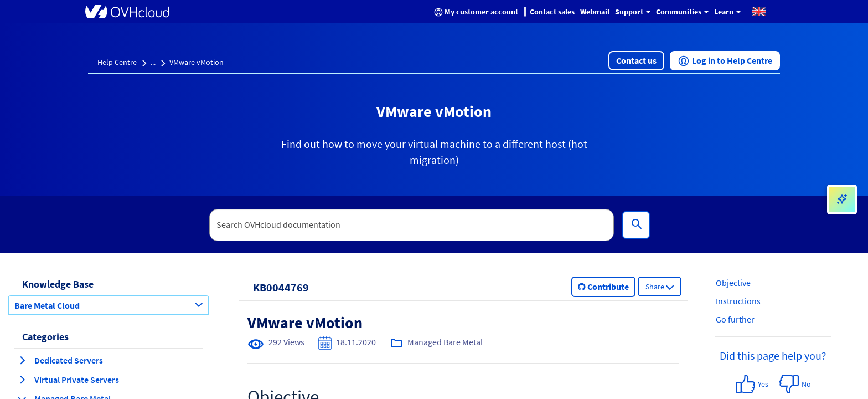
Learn (727, 12)
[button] (759, 11)
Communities (682, 12)
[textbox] (412, 225)
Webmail (595, 12)
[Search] (636, 225)
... (153, 62)
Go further (735, 319)
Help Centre (117, 62)
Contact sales (552, 12)
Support (633, 12)
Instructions (738, 301)
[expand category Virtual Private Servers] (22, 380)
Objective (733, 283)
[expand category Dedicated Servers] (22, 360)
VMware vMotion (197, 62)
